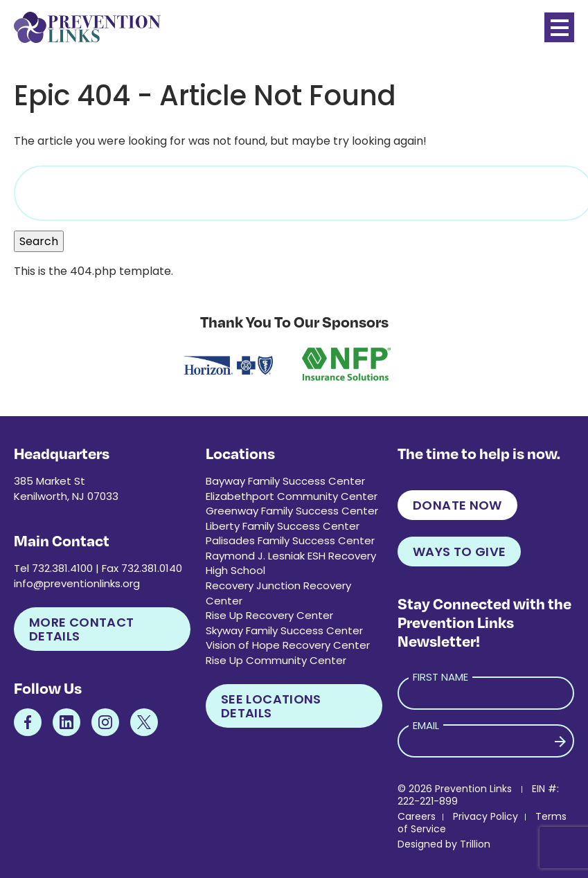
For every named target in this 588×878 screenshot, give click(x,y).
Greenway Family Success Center (292, 511)
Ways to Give (459, 552)
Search (39, 241)
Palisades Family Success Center (290, 540)
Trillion (475, 844)
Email (426, 725)
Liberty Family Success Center (283, 526)
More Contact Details (81, 629)
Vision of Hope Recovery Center (288, 645)
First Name (440, 677)
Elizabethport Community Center (292, 496)
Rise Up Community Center (276, 660)
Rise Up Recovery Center (269, 615)
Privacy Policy (485, 816)
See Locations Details (271, 706)
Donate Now (457, 505)
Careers (417, 816)
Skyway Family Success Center (284, 630)
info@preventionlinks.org (77, 583)
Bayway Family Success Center (285, 481)
